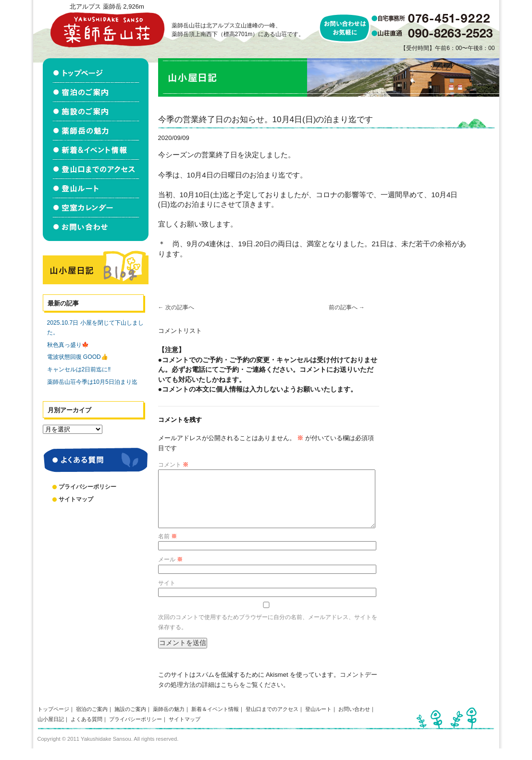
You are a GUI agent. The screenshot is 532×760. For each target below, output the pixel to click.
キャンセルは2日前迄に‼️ (79, 369)
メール (170, 571)
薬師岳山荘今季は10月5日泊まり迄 (92, 382)
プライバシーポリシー (87, 487)
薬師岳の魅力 (169, 721)
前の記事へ (347, 307)
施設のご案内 (130, 721)
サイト (167, 595)
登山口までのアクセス (272, 721)
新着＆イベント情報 (215, 721)
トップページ (53, 721)
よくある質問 (87, 731)
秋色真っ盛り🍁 (68, 345)
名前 (167, 548)
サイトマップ (76, 499)
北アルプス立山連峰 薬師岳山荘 (107, 30)
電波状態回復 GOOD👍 (78, 357)
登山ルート (318, 721)
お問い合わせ (354, 721)
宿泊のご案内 (92, 721)
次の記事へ (176, 307)
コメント (173, 465)
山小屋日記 (51, 731)
